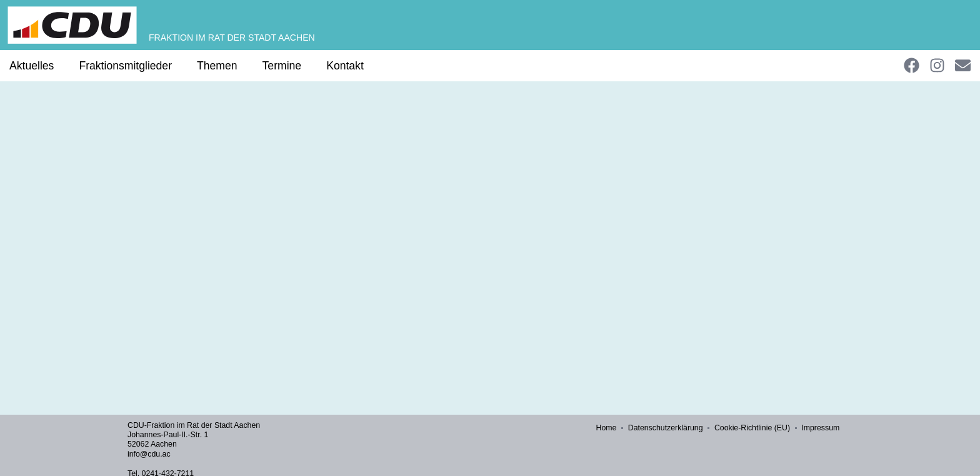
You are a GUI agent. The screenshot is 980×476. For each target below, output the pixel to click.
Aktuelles (32, 66)
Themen (217, 66)
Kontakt (345, 66)
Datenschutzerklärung (666, 428)
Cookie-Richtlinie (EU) (753, 428)
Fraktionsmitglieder (125, 66)
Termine (282, 66)
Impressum (821, 428)
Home (607, 428)
